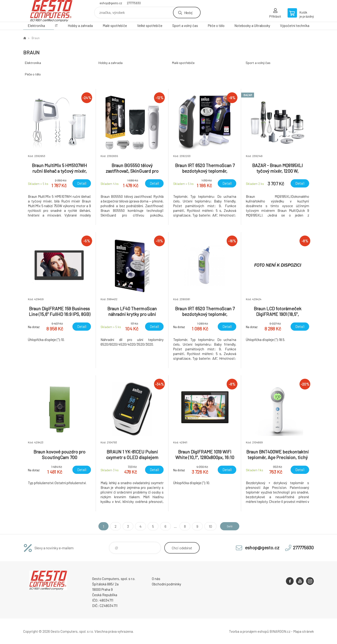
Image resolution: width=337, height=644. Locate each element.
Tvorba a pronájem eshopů (249, 631)
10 (206, 526)
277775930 (134, 3)
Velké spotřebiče (150, 26)
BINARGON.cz (280, 631)
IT (56, 26)
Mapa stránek (303, 631)
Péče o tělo (216, 26)
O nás (156, 579)
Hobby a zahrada (80, 26)
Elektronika (36, 26)
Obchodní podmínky (167, 584)
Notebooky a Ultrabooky (252, 26)
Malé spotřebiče (115, 26)
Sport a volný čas (185, 26)
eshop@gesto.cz (111, 3)
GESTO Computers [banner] (51, 11)
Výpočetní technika (295, 26)
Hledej (188, 13)
